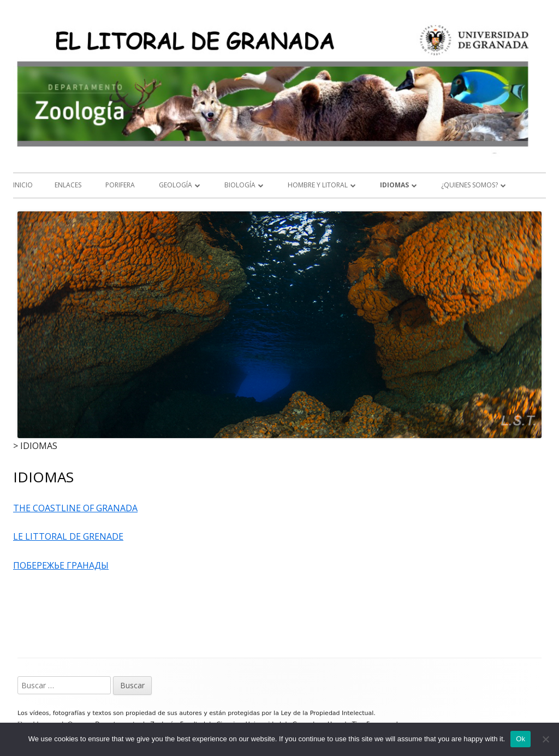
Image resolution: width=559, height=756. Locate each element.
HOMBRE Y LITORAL (318, 185)
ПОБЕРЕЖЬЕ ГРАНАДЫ (61, 565)
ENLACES (68, 185)
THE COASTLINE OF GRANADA (75, 508)
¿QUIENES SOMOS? (469, 185)
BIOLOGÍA (240, 185)
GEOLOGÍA (176, 185)
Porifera (120, 185)
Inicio (23, 185)
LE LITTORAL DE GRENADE (68, 536)
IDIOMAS (394, 185)
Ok (521, 739)
